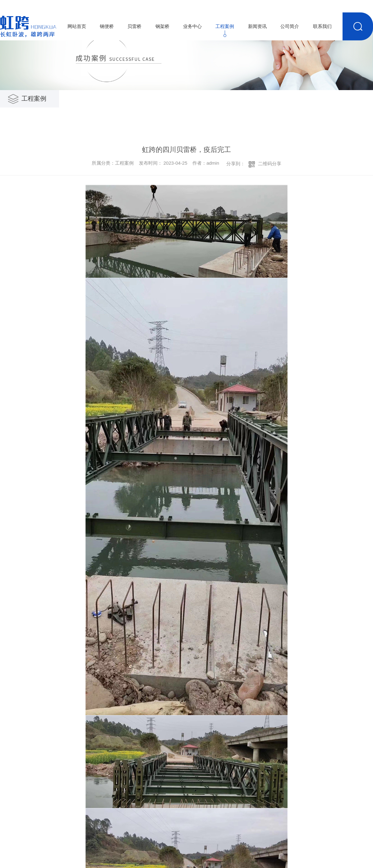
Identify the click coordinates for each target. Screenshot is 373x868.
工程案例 (225, 26)
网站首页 (77, 26)
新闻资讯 (257, 26)
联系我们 (322, 26)
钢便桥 (107, 26)
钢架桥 (162, 26)
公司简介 (290, 26)
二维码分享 (270, 164)
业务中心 (192, 26)
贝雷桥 (134, 26)
